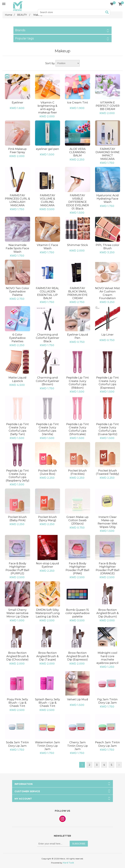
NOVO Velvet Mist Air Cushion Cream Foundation (107, 293)
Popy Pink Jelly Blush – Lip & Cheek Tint (17, 703)
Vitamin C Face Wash (47, 247)
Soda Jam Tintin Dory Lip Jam (18, 744)
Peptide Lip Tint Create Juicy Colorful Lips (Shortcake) (78, 429)
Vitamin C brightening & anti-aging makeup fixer (47, 107)
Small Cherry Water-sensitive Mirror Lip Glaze (17, 613)
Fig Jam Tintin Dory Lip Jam (107, 701)
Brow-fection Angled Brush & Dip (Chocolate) (18, 656)
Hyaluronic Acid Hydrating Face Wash (107, 199)
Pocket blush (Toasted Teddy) (107, 472)
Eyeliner (18, 102)
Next (119, 765)
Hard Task (68, 863)
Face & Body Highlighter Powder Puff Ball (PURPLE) (17, 568)
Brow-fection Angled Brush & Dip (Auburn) (107, 613)
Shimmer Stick (77, 245)
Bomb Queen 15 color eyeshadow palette (78, 613)
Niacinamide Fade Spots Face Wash (17, 248)
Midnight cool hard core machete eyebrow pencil (107, 658)
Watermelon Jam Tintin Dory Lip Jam (48, 746)
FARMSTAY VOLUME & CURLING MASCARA (48, 200)
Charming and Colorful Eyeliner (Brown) (48, 381)
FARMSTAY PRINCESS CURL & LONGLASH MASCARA (17, 200)
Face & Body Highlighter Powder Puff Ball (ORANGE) (108, 568)
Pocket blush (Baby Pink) (17, 519)
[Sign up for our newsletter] (54, 844)
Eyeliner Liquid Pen (78, 336)
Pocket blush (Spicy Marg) (48, 519)
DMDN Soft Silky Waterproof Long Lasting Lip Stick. (48, 613)
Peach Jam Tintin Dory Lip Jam (107, 744)
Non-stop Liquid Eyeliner (47, 565)
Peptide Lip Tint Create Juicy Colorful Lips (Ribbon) (78, 383)
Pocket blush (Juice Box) (48, 472)
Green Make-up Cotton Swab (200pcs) (77, 520)
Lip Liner (107, 335)
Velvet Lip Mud (78, 699)
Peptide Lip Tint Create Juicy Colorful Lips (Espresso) (107, 383)
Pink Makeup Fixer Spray (17, 151)
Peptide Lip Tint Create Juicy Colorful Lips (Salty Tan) (18, 429)
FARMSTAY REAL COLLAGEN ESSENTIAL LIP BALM (47, 293)
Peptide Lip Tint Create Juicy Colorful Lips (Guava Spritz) (107, 429)
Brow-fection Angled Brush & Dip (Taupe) (47, 656)
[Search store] (71, 12)
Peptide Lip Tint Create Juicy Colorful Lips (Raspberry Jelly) (18, 476)
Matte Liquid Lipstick (17, 379)
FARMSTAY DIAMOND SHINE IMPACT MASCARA (108, 154)
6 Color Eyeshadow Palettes (18, 338)
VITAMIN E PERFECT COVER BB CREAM (108, 106)
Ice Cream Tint (78, 102)
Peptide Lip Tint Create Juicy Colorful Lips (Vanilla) (47, 429)
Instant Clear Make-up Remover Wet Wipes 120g (107, 522)
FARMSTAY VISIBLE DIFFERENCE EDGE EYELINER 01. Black (78, 202)
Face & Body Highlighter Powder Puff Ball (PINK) (77, 568)
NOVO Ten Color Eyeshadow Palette (18, 291)
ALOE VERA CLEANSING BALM (77, 152)
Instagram (62, 819)
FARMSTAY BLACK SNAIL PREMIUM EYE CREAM (77, 293)
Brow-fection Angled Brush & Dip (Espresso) (78, 656)
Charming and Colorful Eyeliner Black (48, 338)
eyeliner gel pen (48, 149)
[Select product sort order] (68, 63)
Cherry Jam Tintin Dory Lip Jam (78, 746)
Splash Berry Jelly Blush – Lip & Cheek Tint (47, 703)
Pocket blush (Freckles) (77, 472)
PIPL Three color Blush (107, 247)
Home (9, 15)
